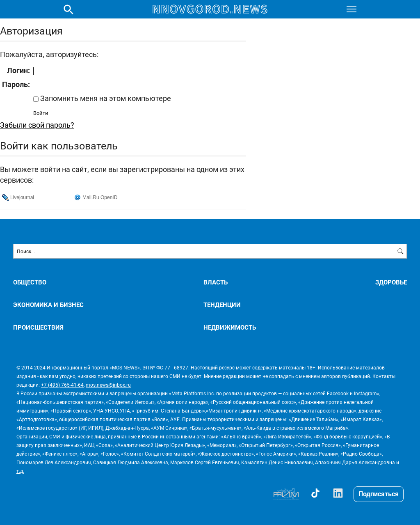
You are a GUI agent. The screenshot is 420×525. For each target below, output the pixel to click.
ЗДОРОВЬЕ (391, 282)
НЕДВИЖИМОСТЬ (230, 327)
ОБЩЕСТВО (30, 282)
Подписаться (379, 494)
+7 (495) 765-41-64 (62, 385)
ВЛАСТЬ (216, 282)
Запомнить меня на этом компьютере (105, 98)
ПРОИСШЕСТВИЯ (38, 327)
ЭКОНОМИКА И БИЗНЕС (48, 305)
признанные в (124, 436)
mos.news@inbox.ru (108, 385)
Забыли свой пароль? (37, 125)
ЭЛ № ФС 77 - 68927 (165, 367)
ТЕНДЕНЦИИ (222, 305)
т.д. (20, 471)
